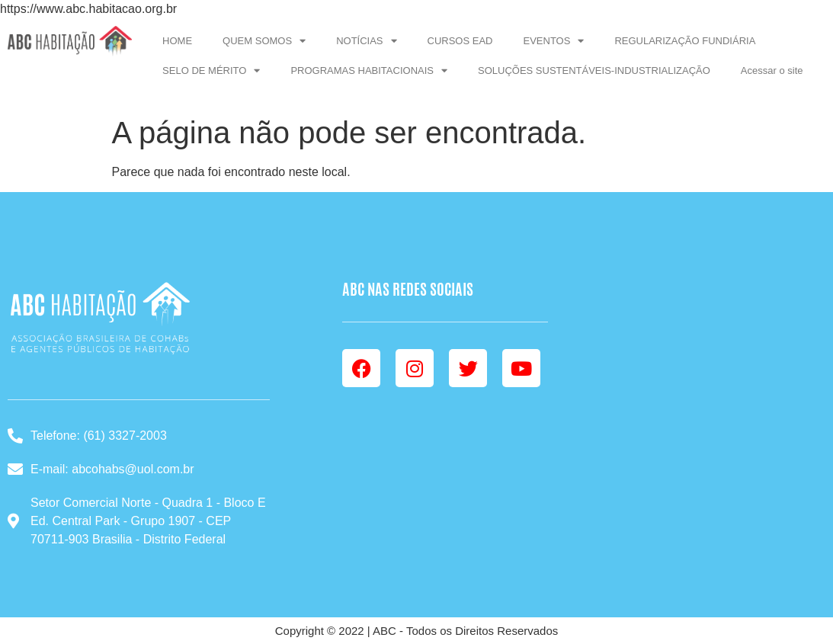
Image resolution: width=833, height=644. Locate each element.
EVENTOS (554, 41)
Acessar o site (772, 70)
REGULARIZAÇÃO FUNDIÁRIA (685, 41)
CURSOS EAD (460, 41)
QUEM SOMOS (264, 41)
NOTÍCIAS (366, 41)
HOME (177, 41)
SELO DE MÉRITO (211, 70)
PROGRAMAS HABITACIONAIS (369, 70)
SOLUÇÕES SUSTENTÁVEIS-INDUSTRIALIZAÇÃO (594, 70)
